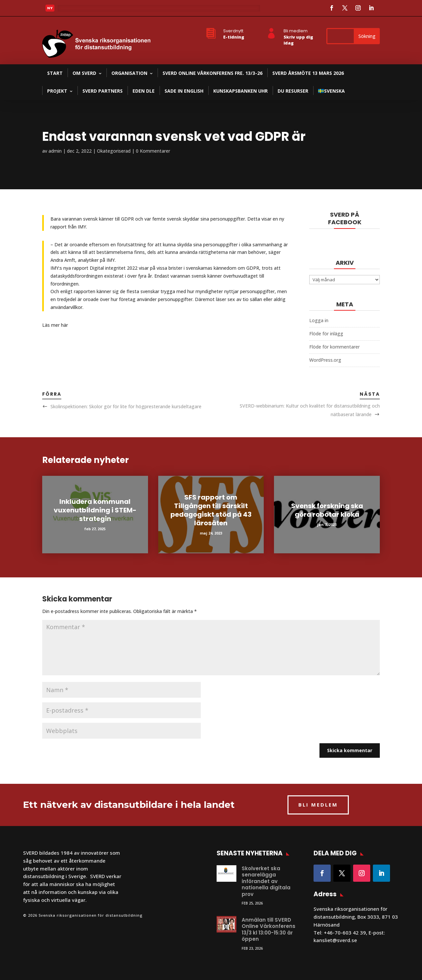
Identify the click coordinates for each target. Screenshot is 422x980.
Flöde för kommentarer (334, 347)
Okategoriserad (114, 151)
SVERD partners (103, 91)
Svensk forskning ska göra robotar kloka (327, 510)
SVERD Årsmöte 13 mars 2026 (308, 73)
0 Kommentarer (153, 151)
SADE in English (184, 91)
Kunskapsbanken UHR (241, 91)
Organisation (129, 73)
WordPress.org (325, 360)
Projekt (57, 91)
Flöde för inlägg (326, 334)
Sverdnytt (233, 31)
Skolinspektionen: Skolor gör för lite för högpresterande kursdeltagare (126, 406)
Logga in (319, 320)
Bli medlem (296, 31)
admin (55, 151)
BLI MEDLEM (318, 805)
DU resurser (293, 91)
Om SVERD (84, 73)
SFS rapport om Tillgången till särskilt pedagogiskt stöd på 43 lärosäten (211, 510)
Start (55, 73)
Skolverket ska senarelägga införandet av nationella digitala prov (266, 881)
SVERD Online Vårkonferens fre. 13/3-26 (212, 73)
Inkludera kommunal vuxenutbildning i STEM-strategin (95, 510)
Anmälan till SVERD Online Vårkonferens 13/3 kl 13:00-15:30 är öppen (269, 930)
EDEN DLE (144, 91)
